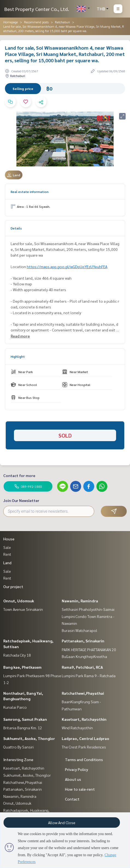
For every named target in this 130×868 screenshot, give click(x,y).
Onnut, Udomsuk (19, 601)
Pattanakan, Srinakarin (83, 641)
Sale (7, 547)
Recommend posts (36, 22)
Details (16, 228)
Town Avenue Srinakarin (23, 609)
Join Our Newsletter (21, 500)
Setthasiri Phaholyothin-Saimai (88, 609)
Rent (7, 554)
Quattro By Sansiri (18, 747)
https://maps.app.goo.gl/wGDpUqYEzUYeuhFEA (67, 266)
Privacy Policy (77, 769)
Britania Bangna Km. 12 (23, 728)
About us (73, 779)
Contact (72, 799)
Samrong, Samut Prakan (25, 719)
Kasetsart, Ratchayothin (84, 719)
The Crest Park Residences (84, 747)
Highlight (18, 356)
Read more (20, 336)
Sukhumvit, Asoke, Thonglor (29, 738)
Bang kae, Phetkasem (22, 667)
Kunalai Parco (15, 707)
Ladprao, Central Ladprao (85, 738)
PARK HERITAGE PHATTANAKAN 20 (89, 649)
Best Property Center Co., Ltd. (37, 9)
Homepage (11, 22)
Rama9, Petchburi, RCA (82, 667)
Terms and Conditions (84, 759)
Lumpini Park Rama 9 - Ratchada (89, 676)
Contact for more (19, 475)
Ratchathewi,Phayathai (83, 693)
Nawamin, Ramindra (80, 601)
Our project (13, 586)
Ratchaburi (62, 22)
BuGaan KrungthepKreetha (84, 656)
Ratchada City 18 (17, 655)
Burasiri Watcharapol (79, 630)
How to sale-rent (80, 789)
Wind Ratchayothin (77, 728)
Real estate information (30, 192)
